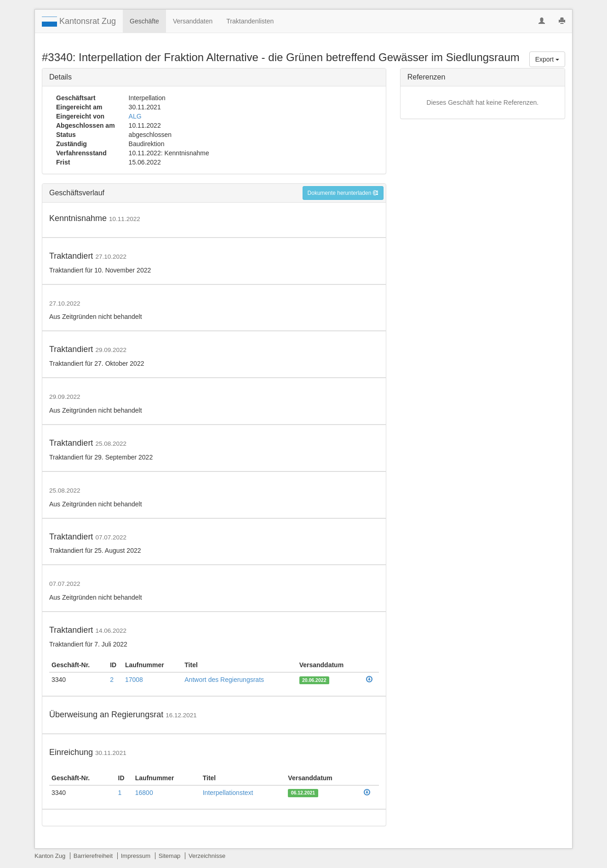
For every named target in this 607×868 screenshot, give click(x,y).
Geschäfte (144, 21)
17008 (134, 680)
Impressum (136, 856)
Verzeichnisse (207, 856)
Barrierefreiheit (93, 856)
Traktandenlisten (250, 21)
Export (547, 59)
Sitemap (170, 856)
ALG (135, 116)
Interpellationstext (228, 793)
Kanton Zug (50, 856)
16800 (144, 793)
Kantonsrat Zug (79, 22)
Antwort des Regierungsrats (224, 680)
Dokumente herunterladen (343, 193)
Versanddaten (193, 21)
